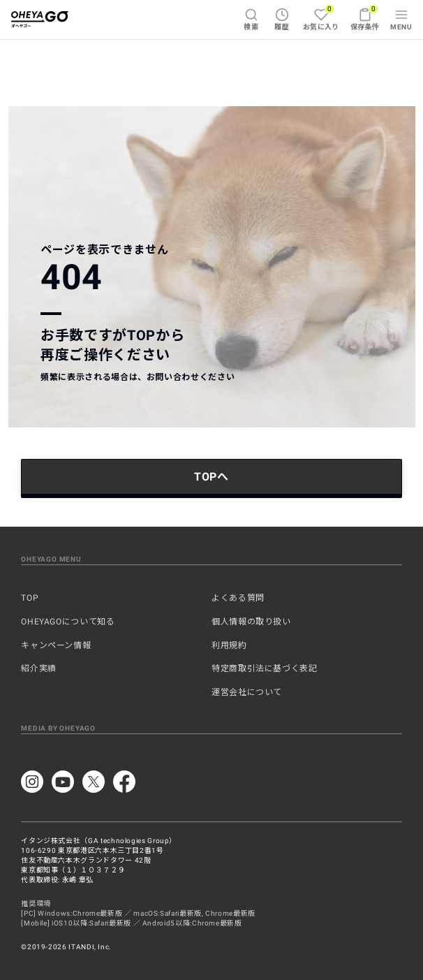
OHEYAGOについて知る (68, 622)
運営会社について (247, 692)
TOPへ (211, 477)
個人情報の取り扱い (251, 622)
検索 (251, 19)
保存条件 (365, 17)
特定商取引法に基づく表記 (265, 668)
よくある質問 (238, 598)
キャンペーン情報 (56, 645)
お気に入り (321, 17)
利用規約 (229, 645)
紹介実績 (39, 668)
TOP (30, 598)
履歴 (282, 19)
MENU (401, 19)
